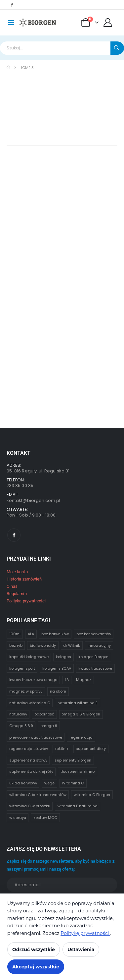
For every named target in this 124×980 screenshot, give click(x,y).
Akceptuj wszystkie (36, 967)
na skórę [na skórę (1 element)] (58, 691)
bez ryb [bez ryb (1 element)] (16, 645)
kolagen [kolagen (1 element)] (63, 657)
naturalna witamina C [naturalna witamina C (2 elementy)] (30, 703)
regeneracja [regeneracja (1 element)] (81, 737)
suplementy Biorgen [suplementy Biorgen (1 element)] (73, 760)
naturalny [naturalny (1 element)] (18, 714)
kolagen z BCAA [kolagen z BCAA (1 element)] (57, 668)
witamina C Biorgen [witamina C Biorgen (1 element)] (92, 795)
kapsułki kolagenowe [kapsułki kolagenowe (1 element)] (29, 657)
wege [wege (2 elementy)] (49, 783)
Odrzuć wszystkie (34, 949)
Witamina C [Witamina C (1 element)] (73, 783)
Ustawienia (81, 949)
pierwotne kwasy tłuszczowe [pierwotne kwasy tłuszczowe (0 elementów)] (36, 737)
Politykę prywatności (85, 933)
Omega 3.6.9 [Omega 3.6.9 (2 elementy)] (21, 726)
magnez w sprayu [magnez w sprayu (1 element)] (26, 691)
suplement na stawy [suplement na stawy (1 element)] (28, 760)
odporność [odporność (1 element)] (44, 714)
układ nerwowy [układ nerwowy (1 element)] (23, 783)
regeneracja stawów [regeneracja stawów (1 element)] (29, 749)
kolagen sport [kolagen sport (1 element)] (22, 668)
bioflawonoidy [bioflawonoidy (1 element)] (43, 645)
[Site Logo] (38, 23)
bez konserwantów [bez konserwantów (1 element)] (94, 634)
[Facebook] (12, 5)
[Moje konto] (108, 23)
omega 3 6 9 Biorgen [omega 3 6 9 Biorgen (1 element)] (81, 714)
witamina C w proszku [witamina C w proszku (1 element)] (30, 806)
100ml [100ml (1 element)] (15, 634)
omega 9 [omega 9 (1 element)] (49, 726)
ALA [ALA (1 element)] (31, 634)
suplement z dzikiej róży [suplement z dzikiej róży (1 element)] (31, 771)
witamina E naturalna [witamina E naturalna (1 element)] (78, 806)
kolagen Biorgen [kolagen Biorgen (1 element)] (93, 657)
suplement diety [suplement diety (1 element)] (91, 749)
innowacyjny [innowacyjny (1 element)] (99, 645)
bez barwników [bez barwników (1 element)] (55, 634)
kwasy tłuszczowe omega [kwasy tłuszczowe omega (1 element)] (33, 680)
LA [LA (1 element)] (67, 680)
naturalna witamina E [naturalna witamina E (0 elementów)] (78, 703)
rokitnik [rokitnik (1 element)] (62, 749)
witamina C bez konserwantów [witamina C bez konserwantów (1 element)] (38, 795)
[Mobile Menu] (11, 23)
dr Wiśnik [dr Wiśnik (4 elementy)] (72, 645)
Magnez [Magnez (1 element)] (84, 680)
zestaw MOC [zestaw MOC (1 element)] (45, 818)
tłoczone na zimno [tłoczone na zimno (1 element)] (78, 771)
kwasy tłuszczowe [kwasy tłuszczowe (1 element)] (95, 668)
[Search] (117, 48)
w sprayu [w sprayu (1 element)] (18, 818)
